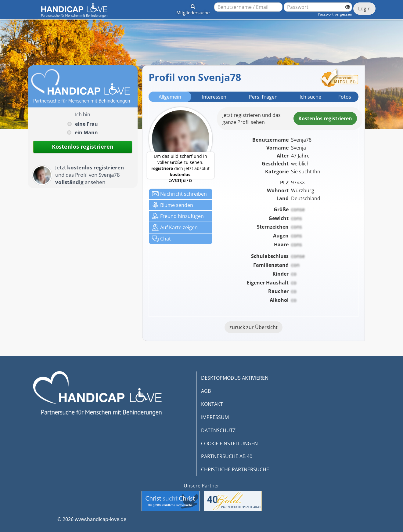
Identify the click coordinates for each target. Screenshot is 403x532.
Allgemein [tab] (170, 97)
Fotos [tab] (345, 97)
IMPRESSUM (215, 417)
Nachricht (179, 194)
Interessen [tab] (214, 97)
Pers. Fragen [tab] (263, 97)
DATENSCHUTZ (218, 430)
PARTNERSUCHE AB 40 (227, 456)
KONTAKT (212, 404)
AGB (206, 391)
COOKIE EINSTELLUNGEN (229, 443)
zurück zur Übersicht (254, 327)
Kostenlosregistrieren (325, 118)
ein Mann (86, 132)
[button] (193, 9)
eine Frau (86, 124)
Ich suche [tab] (310, 97)
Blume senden (173, 205)
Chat (161, 239)
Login (364, 9)
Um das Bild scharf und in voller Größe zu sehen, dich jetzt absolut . (180, 165)
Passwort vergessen (335, 14)
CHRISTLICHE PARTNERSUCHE (235, 469)
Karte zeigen (175, 227)
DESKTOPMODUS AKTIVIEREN (235, 378)
